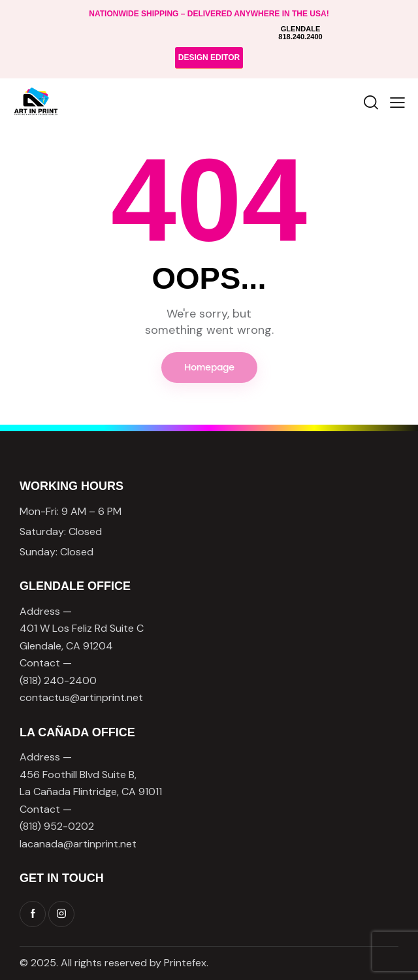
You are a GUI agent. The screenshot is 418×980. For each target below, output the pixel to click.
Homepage (209, 367)
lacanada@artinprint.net (78, 844)
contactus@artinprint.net (81, 697)
